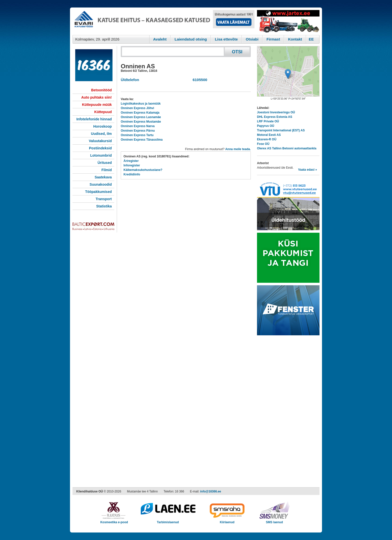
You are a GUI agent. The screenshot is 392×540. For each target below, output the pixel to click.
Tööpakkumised (98, 192)
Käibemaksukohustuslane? (143, 170)
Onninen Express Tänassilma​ (142, 140)
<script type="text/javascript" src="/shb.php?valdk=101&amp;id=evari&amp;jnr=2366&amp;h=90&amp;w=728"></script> (163, 21)
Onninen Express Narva (138, 126)
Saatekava (103, 177)
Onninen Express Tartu (137, 135)
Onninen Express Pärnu (138, 131)
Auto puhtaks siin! (96, 97)
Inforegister (132, 165)
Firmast (273, 39)
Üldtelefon (130, 80)
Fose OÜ (263, 144)
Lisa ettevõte (226, 39)
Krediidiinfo (132, 174)
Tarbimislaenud (168, 521)
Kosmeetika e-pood (114, 521)
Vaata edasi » (308, 170)
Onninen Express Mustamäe (141, 122)
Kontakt (295, 39)
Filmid (107, 170)
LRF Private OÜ (268, 121)
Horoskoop (102, 126)
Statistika (104, 206)
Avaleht (160, 39)
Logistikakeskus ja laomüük (141, 104)
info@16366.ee (211, 491)
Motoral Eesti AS (269, 135)
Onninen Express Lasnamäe (141, 117)
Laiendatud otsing (191, 39)
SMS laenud (274, 521)
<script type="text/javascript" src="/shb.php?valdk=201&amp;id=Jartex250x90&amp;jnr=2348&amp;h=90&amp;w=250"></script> (288, 21)
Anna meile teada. (238, 149)
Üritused (105, 163)
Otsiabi (252, 39)
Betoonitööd (101, 90)
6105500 (199, 80)
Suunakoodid (101, 184)
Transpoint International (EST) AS (281, 130)
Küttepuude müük (97, 105)
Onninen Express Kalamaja (140, 113)
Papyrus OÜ (266, 126)
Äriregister (131, 161)
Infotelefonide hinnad (94, 119)
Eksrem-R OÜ (267, 139)
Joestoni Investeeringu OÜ (276, 112)
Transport (104, 199)
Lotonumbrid (101, 155)
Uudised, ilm (101, 134)
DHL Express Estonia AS (275, 117)
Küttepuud (103, 112)
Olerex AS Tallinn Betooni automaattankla (287, 148)
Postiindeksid (100, 148)
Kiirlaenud (227, 521)
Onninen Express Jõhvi (137, 108)
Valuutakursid (100, 141)
